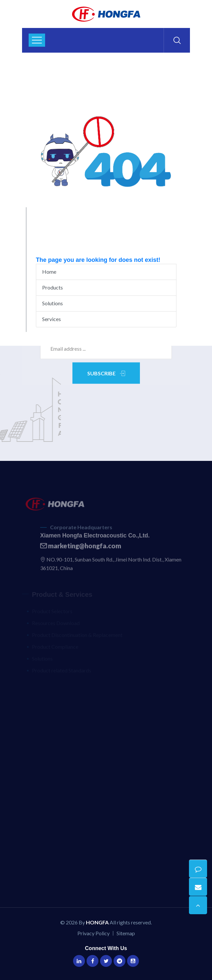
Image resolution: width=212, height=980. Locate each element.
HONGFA (97, 922)
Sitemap (126, 933)
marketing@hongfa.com (81, 548)
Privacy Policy (93, 933)
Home (49, 272)
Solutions (53, 303)
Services (52, 319)
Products (53, 287)
